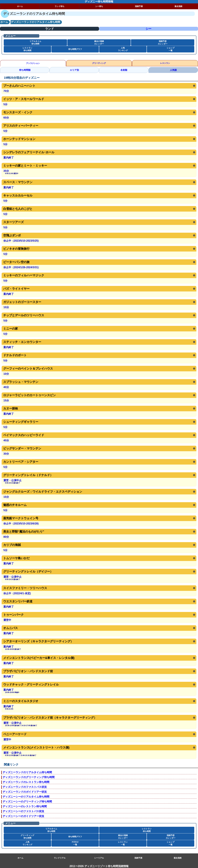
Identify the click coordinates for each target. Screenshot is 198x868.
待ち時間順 (25, 70)
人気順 (173, 70)
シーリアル (99, 858)
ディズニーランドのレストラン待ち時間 (26, 782)
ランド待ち (60, 6)
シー (148, 29)
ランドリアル (60, 858)
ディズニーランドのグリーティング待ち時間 (29, 777)
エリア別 (74, 70)
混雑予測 (139, 6)
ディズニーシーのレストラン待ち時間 (25, 806)
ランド (49, 29)
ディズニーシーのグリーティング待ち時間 (27, 802)
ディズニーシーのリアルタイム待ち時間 (26, 797)
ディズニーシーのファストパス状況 (23, 811)
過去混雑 (178, 6)
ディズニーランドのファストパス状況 (25, 787)
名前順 (124, 70)
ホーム (20, 6)
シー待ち (99, 6)
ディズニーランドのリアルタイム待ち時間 (27, 772)
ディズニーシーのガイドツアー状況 (23, 816)
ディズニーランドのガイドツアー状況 (25, 792)
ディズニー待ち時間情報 (99, 2)
